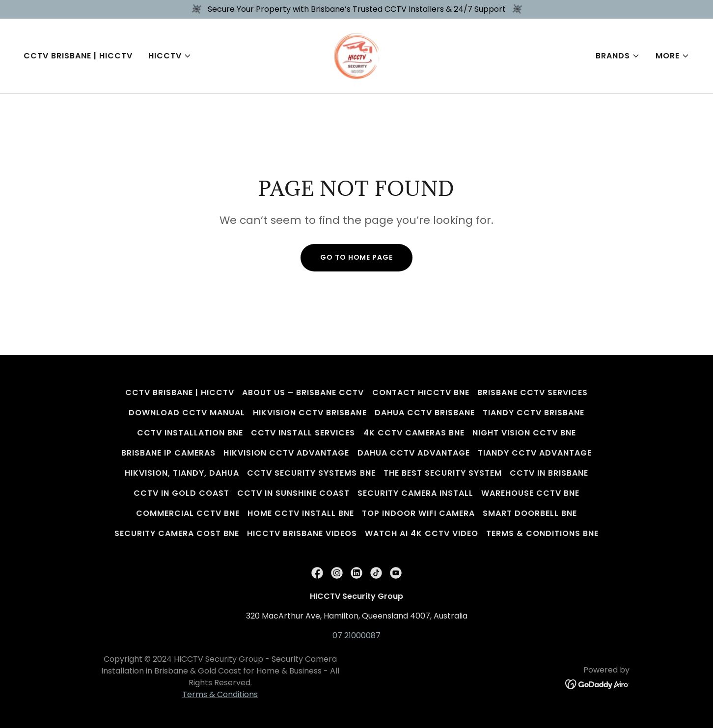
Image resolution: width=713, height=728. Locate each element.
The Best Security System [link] (443, 473)
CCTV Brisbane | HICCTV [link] (78, 56)
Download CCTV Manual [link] (187, 413)
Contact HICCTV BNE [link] (421, 392)
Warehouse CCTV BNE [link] (530, 493)
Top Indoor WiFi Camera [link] (418, 513)
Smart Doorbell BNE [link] (530, 513)
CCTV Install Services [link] (303, 433)
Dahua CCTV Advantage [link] (414, 453)
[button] (170, 56)
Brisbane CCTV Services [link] (533, 392)
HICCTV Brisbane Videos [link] (302, 533)
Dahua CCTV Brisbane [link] (425, 413)
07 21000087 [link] (356, 635)
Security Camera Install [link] (415, 493)
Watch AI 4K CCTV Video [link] (422, 533)
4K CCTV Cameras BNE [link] (414, 433)
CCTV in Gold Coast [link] (181, 493)
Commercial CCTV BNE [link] (188, 513)
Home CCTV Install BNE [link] (301, 513)
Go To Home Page (356, 257)
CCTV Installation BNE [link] (190, 433)
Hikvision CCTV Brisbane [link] (310, 413)
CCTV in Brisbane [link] (549, 473)
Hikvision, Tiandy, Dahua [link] (182, 473)
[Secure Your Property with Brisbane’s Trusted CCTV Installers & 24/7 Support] (356, 9)
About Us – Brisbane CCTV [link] (303, 392)
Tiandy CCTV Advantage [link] (535, 453)
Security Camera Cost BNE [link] (177, 533)
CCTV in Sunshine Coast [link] (293, 493)
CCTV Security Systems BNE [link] (311, 473)
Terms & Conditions (220, 694)
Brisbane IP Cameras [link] (168, 453)
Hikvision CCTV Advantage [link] (286, 453)
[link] (357, 55)
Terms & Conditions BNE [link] (542, 533)
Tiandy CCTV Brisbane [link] (534, 413)
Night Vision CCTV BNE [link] (524, 433)
